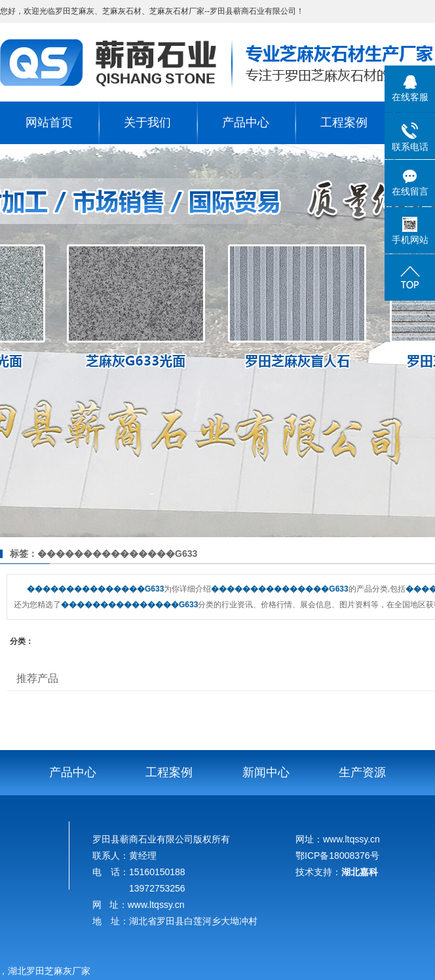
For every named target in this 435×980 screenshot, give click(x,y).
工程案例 (344, 122)
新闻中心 (266, 772)
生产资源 (362, 772)
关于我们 (147, 122)
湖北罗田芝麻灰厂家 (51, 971)
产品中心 (246, 122)
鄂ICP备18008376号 (337, 856)
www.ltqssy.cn (156, 905)
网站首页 (49, 122)
